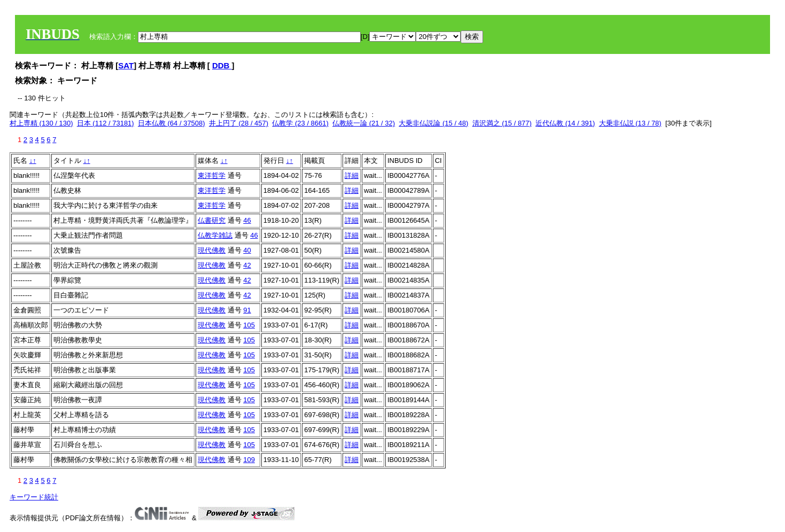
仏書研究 (212, 220)
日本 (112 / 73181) (106, 123)
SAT (126, 65)
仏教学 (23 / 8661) (300, 123)
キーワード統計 (34, 497)
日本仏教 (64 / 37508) (172, 123)
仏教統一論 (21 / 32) (364, 123)
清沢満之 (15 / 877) (502, 123)
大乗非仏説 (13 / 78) (630, 123)
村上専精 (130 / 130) (41, 123)
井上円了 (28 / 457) (239, 123)
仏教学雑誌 (215, 235)
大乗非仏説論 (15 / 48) (433, 123)
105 (249, 325)
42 (247, 265)
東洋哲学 (212, 175)
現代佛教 (212, 250)
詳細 (352, 175)
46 (247, 220)
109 (249, 460)
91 (247, 310)
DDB (222, 65)
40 (247, 250)
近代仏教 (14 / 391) (565, 123)
